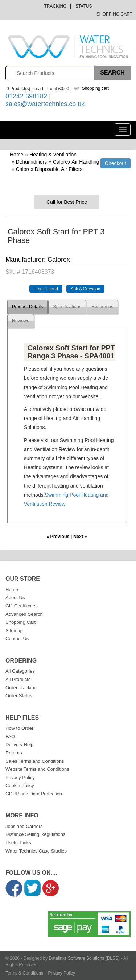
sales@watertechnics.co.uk (45, 104)
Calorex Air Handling (76, 162)
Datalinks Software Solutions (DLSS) (84, 958)
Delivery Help (19, 745)
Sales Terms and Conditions (35, 761)
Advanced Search (24, 614)
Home (17, 155)
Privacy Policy (20, 777)
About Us (15, 598)
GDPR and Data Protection (34, 794)
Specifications (67, 307)
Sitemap (14, 630)
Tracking (55, 6)
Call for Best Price (67, 202)
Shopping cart (95, 88)
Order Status (19, 696)
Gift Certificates (22, 606)
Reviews (21, 321)
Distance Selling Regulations (35, 834)
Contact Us (17, 638)
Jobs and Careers (24, 826)
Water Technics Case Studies (36, 851)
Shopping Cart (114, 14)
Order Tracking (21, 688)
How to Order (19, 728)
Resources (102, 307)
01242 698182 (26, 96)
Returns (14, 753)
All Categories (20, 671)
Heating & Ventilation (53, 155)
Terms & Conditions (24, 973)
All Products (18, 679)
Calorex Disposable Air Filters (49, 169)
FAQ (10, 737)
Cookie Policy (20, 785)
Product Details (27, 307)
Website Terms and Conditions (37, 769)
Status (84, 6)
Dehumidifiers (32, 162)
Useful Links (18, 843)
